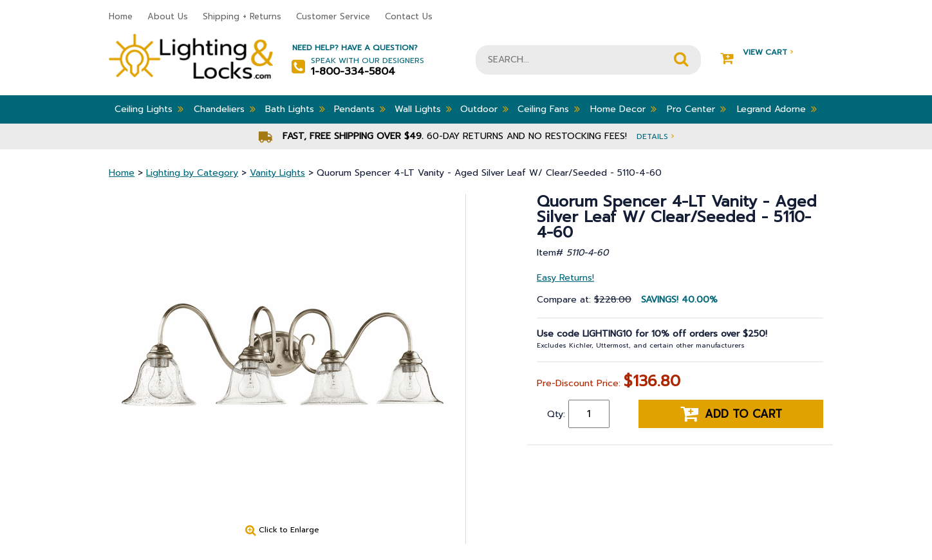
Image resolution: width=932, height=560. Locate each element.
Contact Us (409, 16)
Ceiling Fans (549, 109)
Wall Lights (423, 109)
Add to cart (731, 414)
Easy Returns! (565, 278)
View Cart (757, 52)
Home (121, 16)
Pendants (360, 109)
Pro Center (696, 109)
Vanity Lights (277, 173)
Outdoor (484, 109)
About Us (168, 16)
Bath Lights (295, 109)
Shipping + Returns (242, 16)
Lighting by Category (192, 173)
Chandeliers (225, 109)
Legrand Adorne (777, 109)
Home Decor (623, 109)
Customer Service (333, 16)
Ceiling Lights (149, 109)
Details (655, 136)
